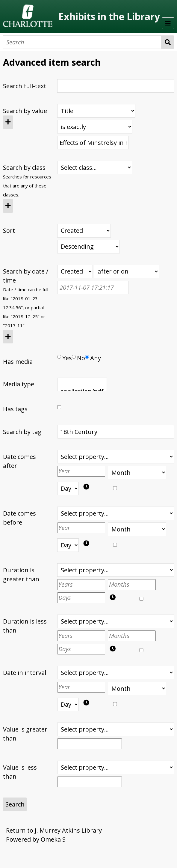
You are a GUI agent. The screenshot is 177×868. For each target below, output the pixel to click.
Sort (9, 230)
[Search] (82, 42)
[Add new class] (8, 206)
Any (93, 358)
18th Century (115, 432)
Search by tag (22, 432)
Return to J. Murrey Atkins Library (54, 830)
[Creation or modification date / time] (75, 272)
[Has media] (59, 357)
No (78, 358)
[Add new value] (8, 122)
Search (168, 42)
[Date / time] (93, 287)
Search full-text (25, 86)
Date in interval (25, 673)
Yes (65, 358)
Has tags (15, 409)
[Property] (96, 111)
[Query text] (93, 143)
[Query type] (95, 127)
